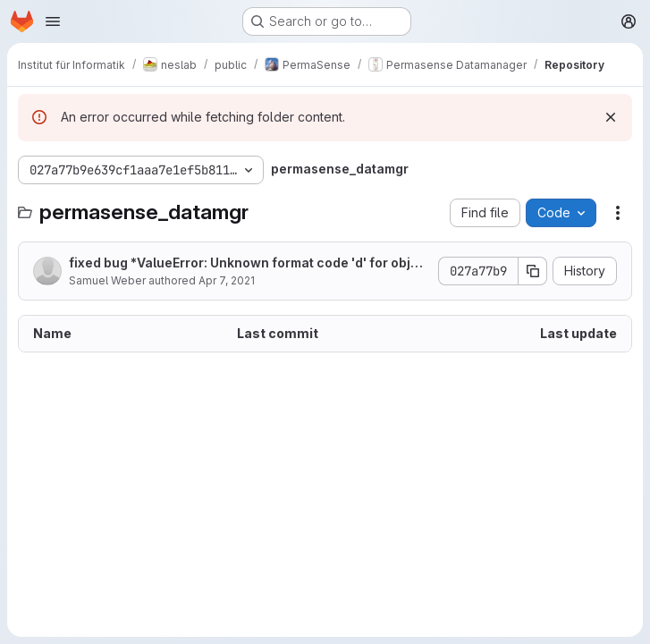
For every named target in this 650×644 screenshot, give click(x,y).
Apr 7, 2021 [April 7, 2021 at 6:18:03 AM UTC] (227, 280)
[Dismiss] (611, 117)
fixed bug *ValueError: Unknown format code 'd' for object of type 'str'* (248, 263)
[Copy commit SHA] (533, 271)
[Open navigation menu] (53, 21)
